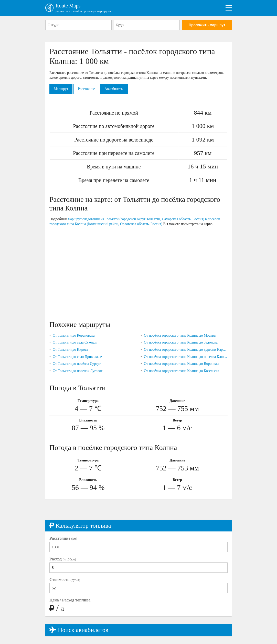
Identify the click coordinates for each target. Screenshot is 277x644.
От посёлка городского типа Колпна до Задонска (181, 342)
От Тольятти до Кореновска (74, 335)
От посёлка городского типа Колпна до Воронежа (182, 364)
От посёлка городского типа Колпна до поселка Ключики (186, 357)
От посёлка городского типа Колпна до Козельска (182, 371)
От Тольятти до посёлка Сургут (77, 364)
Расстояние (86, 89)
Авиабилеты (114, 89)
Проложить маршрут (207, 25)
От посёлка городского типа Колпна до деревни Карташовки (186, 350)
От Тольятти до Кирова (70, 350)
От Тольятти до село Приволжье (77, 357)
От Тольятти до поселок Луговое (78, 371)
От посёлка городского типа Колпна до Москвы (180, 335)
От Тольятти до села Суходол (75, 342)
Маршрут (61, 89)
